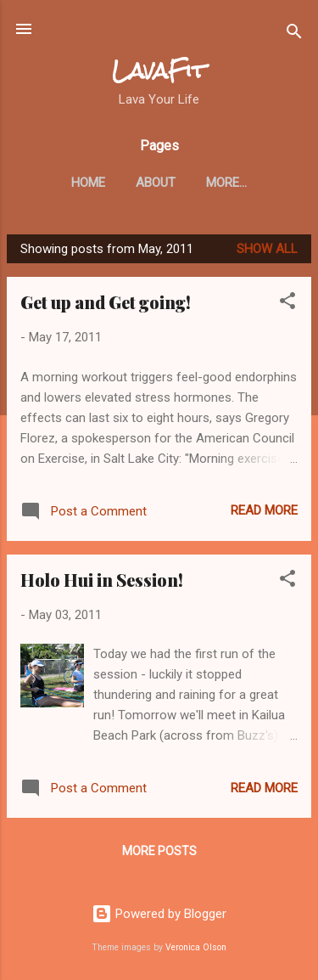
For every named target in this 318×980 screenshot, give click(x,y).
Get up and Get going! (106, 302)
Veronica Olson (196, 947)
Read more (264, 510)
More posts (159, 851)
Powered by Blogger (159, 914)
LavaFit (159, 71)
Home (88, 183)
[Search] (294, 34)
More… (226, 183)
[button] (287, 304)
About (156, 183)
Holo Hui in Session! (102, 580)
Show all (267, 249)
